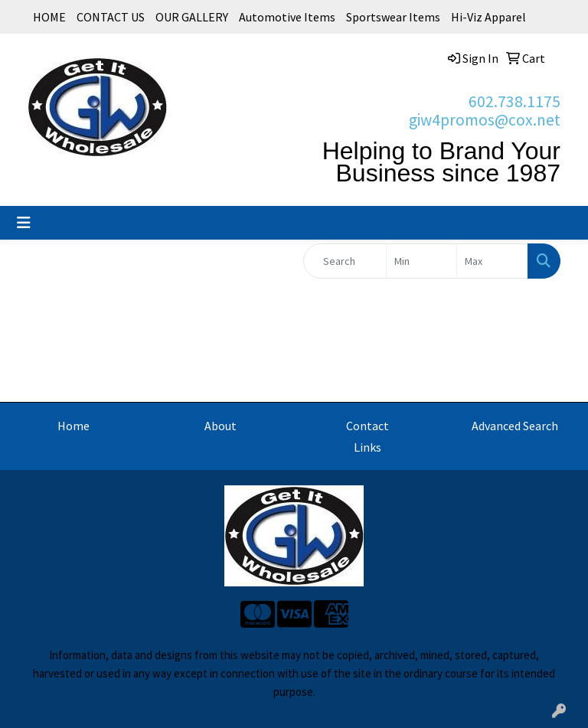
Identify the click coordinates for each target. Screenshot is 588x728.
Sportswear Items (393, 17)
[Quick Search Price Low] (422, 261)
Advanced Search (515, 426)
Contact (367, 426)
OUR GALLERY (192, 17)
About (220, 426)
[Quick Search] (345, 261)
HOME (49, 17)
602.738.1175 (514, 101)
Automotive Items (287, 17)
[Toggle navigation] (24, 223)
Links (367, 447)
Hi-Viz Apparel (488, 17)
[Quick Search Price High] (492, 261)
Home (73, 426)
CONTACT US (111, 17)
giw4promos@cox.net (485, 120)
